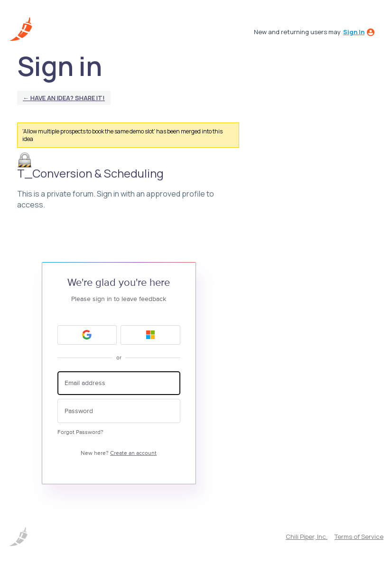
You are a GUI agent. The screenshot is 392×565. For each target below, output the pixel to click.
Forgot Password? (80, 432)
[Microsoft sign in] (150, 335)
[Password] (119, 411)
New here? (119, 453)
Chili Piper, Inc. (307, 537)
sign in (354, 32)
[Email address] (119, 383)
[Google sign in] (87, 335)
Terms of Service (359, 537)
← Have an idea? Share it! (64, 98)
